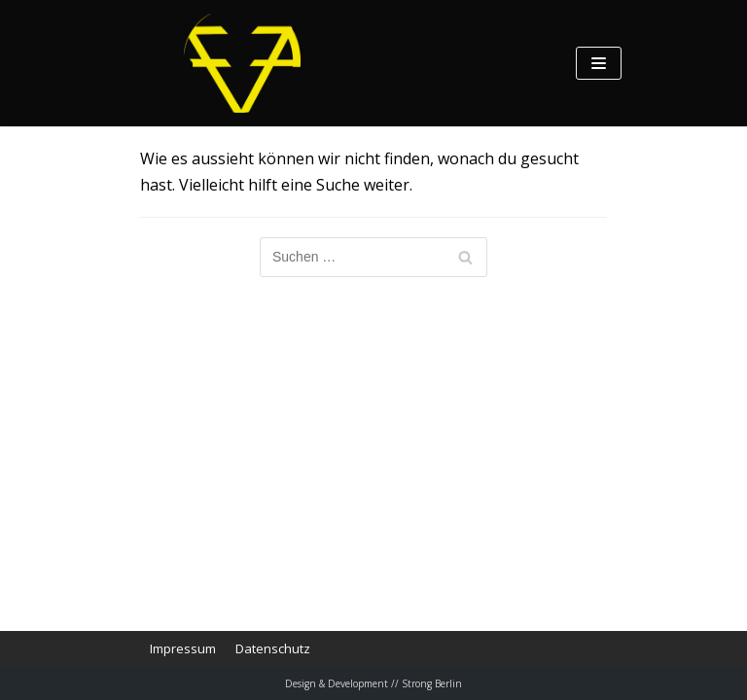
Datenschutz (273, 648)
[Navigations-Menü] (599, 63)
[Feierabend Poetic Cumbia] (242, 63)
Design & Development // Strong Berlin (373, 683)
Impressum (183, 648)
